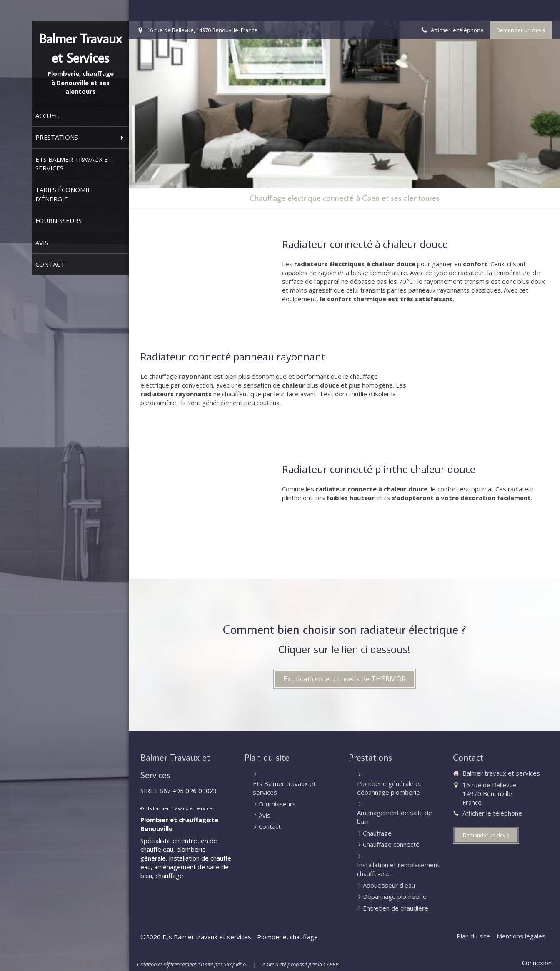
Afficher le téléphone (457, 30)
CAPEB (331, 964)
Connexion (537, 963)
